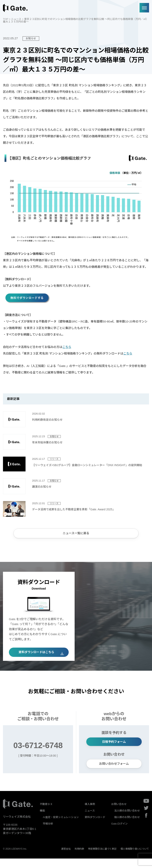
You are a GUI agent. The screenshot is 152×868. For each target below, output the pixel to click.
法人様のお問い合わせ (127, 820)
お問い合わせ (119, 814)
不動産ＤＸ (46, 814)
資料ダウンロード (95, 827)
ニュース (16, 19)
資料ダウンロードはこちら (36, 657)
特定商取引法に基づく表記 (102, 858)
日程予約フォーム (114, 749)
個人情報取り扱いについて (135, 858)
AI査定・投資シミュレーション (61, 827)
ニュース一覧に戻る (76, 535)
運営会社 (66, 858)
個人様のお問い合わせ (127, 827)
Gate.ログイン (120, 833)
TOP (6, 19)
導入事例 (90, 814)
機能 (42, 820)
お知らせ (31, 38)
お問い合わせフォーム (114, 772)
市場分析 (48, 833)
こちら (67, 347)
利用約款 (79, 858)
